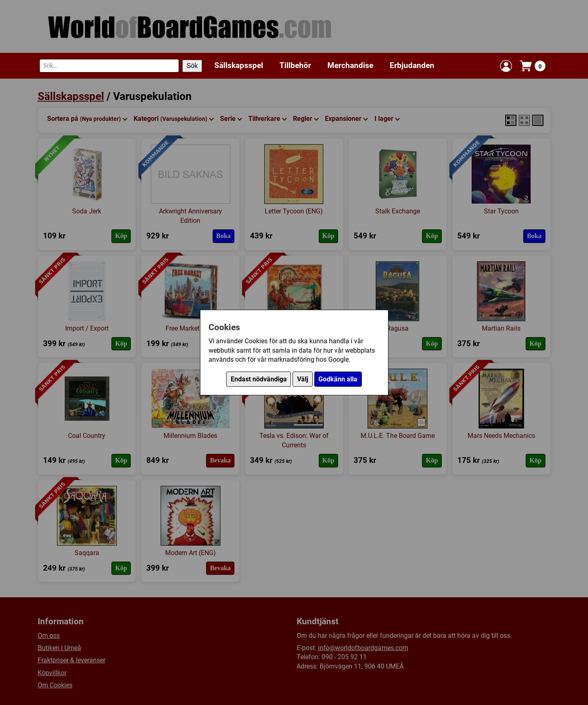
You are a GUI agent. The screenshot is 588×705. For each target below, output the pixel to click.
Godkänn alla (338, 379)
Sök (192, 66)
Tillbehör (295, 65)
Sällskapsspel (239, 65)
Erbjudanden (412, 65)
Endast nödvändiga (259, 379)
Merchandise (350, 65)
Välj (303, 379)
